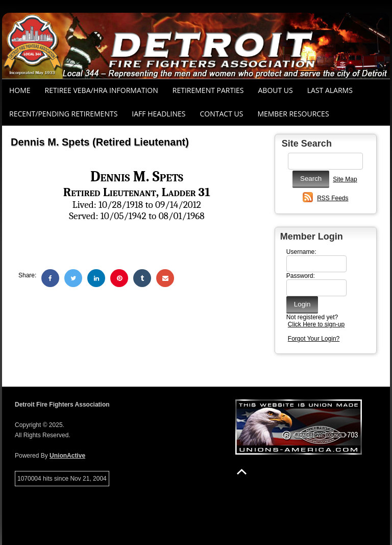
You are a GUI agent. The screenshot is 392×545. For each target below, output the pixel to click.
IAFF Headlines (158, 114)
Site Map (345, 179)
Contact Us (222, 114)
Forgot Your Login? (314, 339)
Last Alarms (330, 90)
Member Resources (293, 114)
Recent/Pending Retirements (63, 114)
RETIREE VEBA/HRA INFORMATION (102, 90)
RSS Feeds (333, 198)
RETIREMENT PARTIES (208, 90)
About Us (276, 90)
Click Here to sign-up (316, 324)
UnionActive (67, 456)
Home (20, 90)
